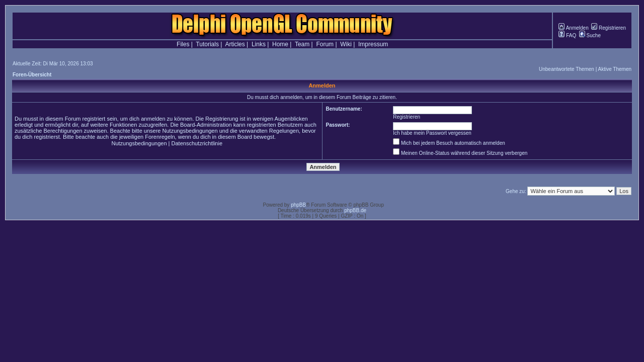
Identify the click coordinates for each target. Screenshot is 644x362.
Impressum (373, 44)
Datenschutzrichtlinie (197, 143)
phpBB (298, 205)
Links (259, 44)
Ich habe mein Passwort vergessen (432, 133)
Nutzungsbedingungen (139, 143)
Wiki (346, 44)
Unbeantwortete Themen (567, 69)
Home (280, 44)
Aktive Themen (615, 69)
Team (302, 44)
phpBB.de (355, 210)
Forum (325, 44)
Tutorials (207, 44)
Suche (590, 35)
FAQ (567, 35)
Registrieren (609, 28)
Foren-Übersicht (32, 75)
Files (183, 44)
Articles (235, 44)
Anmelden (573, 28)
